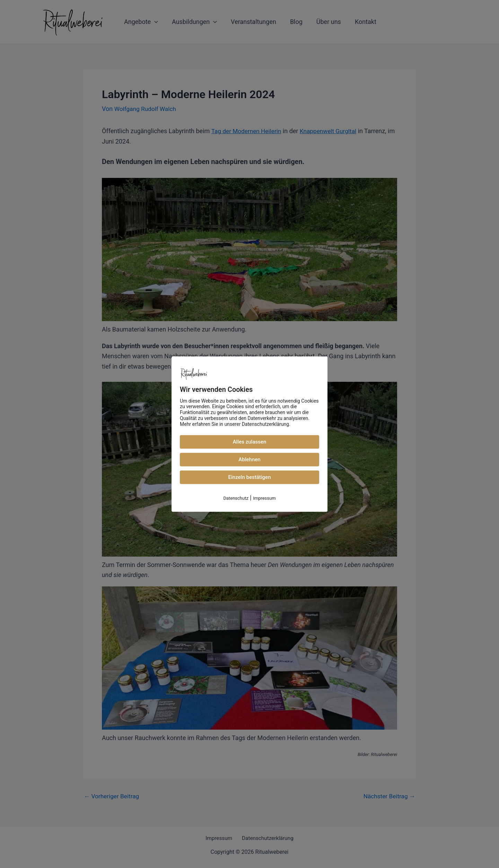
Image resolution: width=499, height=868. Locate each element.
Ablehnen (249, 459)
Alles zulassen (250, 442)
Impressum (264, 498)
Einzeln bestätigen (250, 477)
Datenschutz (236, 498)
